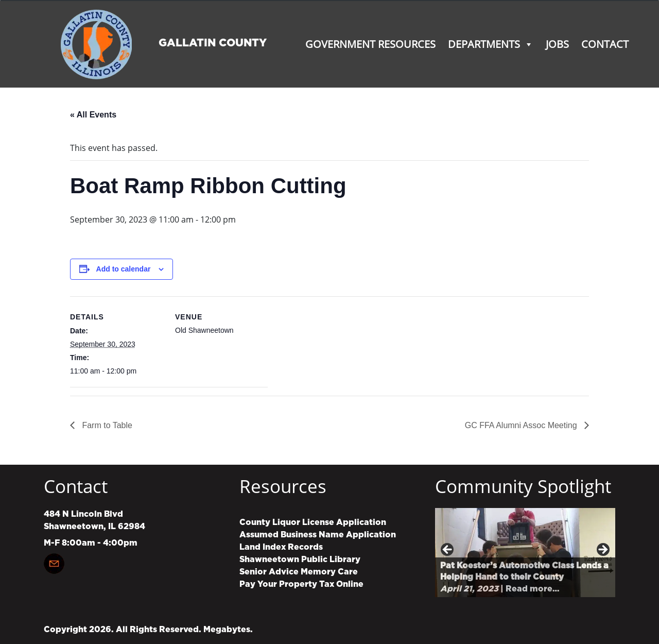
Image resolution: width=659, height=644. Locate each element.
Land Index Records (281, 547)
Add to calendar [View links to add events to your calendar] (124, 269)
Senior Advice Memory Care (299, 572)
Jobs (557, 44)
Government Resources (370, 44)
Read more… (532, 589)
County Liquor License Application (313, 522)
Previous (448, 550)
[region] (525, 553)
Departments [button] (491, 44)
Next (602, 550)
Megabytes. (228, 630)
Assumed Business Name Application (318, 535)
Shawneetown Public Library (300, 560)
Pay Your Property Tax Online (301, 584)
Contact (605, 44)
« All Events (93, 115)
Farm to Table (106, 425)
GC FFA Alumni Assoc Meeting (522, 425)
